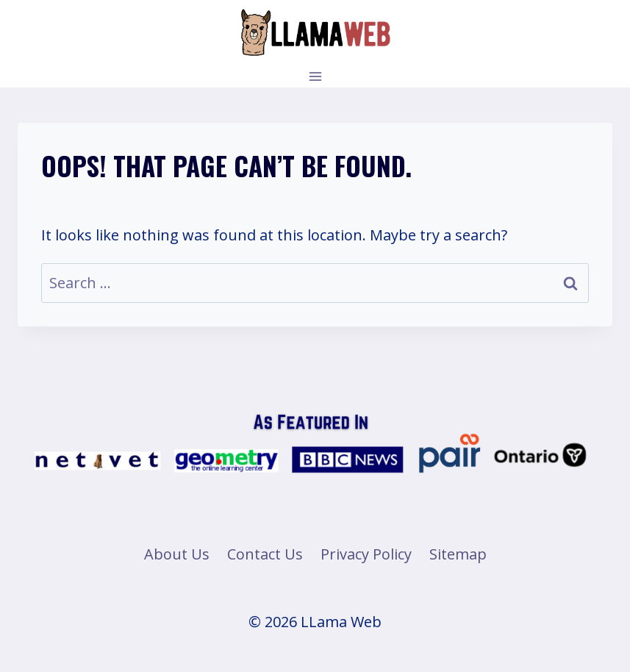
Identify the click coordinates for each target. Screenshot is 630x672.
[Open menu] (315, 76)
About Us (177, 554)
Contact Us (265, 554)
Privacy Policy (366, 554)
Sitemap (458, 554)
